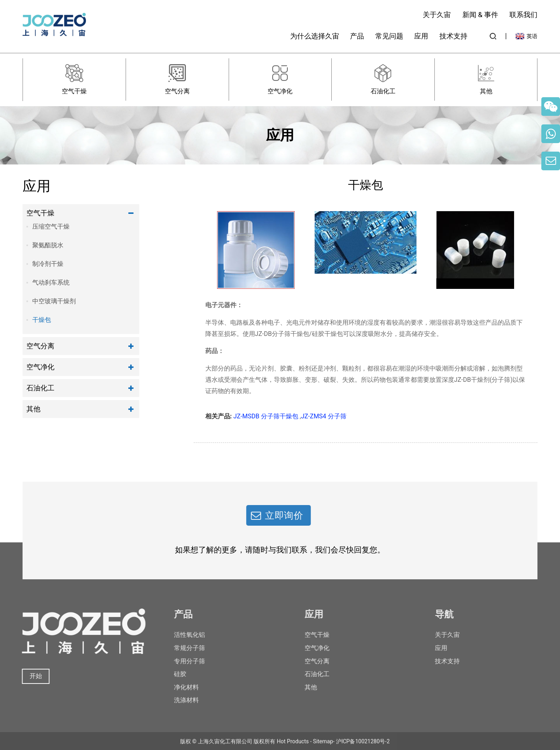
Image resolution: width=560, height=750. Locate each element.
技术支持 (453, 36)
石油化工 (40, 388)
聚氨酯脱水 (48, 245)
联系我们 (523, 15)
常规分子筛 (182, 648)
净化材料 (179, 687)
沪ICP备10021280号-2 (363, 747)
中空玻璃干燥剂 (54, 301)
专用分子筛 (182, 661)
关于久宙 (437, 15)
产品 (357, 36)
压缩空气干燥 (51, 226)
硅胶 (173, 674)
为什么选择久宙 (315, 36)
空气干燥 (40, 213)
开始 (30, 676)
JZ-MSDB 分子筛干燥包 (266, 416)
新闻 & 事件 (480, 15)
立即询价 (277, 516)
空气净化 (40, 367)
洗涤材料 (179, 700)
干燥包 (42, 320)
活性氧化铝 (182, 635)
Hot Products (293, 747)
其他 (33, 409)
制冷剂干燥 (48, 264)
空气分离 (40, 346)
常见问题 (389, 36)
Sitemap (323, 747)
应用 (421, 36)
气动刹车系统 (51, 282)
